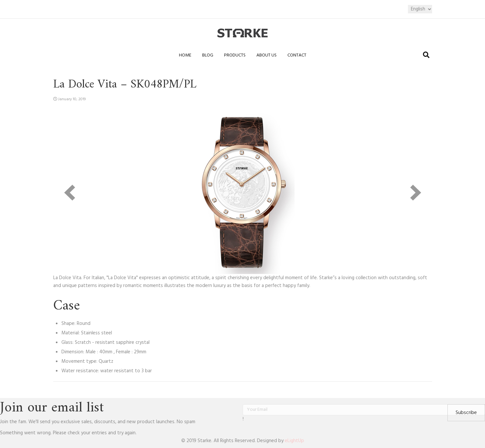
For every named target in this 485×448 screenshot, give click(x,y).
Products (235, 55)
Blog (208, 55)
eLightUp (294, 441)
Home (185, 55)
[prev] (70, 192)
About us (267, 55)
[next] (416, 192)
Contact (297, 55)
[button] (466, 413)
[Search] (426, 55)
